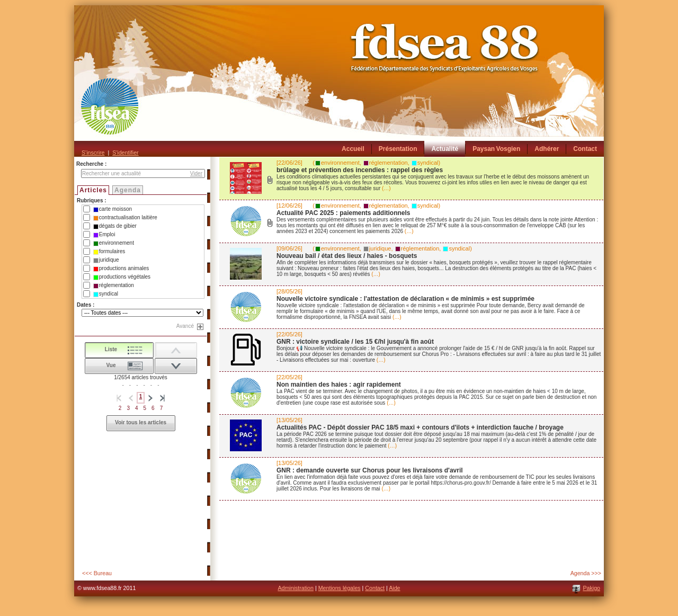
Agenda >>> (586, 573)
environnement (114, 243)
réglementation (114, 285)
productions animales (121, 269)
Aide (394, 588)
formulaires (109, 252)
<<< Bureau (97, 573)
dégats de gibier (115, 226)
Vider (196, 173)
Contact (375, 588)
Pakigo (591, 588)
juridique (106, 260)
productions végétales (122, 277)
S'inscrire (93, 153)
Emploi (104, 235)
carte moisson (113, 209)
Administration (296, 588)
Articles (93, 190)
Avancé (185, 326)
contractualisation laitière (125, 218)
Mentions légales (340, 588)
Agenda (128, 190)
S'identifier (125, 153)
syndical (106, 294)
